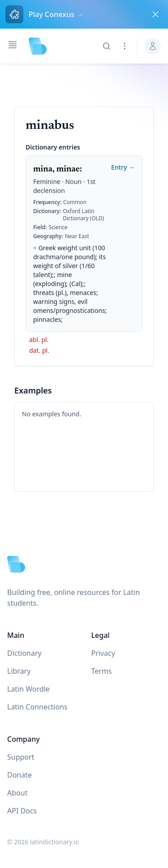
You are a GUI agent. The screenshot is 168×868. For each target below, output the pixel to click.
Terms (102, 671)
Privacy (103, 653)
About (17, 793)
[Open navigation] (13, 45)
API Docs (22, 811)
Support (21, 757)
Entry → (123, 167)
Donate (19, 775)
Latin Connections (37, 707)
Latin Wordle (28, 689)
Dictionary (24, 653)
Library (19, 671)
